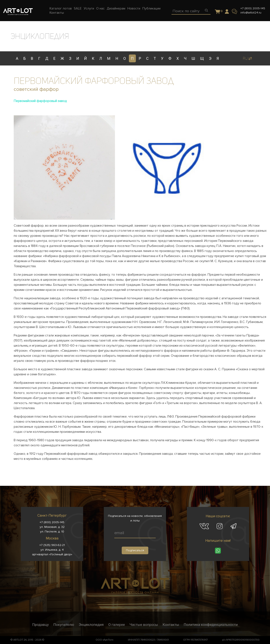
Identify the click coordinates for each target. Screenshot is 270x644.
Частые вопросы (144, 625)
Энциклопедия (91, 625)
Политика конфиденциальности (211, 625)
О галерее (117, 625)
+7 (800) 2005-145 (253, 8)
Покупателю (64, 625)
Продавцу (40, 625)
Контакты (171, 625)
